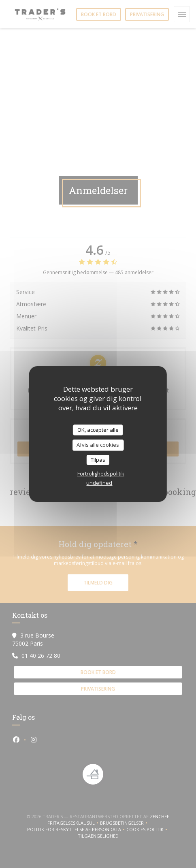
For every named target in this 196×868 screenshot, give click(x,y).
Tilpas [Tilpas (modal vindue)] (98, 460)
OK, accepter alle (98, 430)
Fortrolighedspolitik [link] (101, 473)
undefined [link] (99, 483)
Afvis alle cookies (98, 445)
